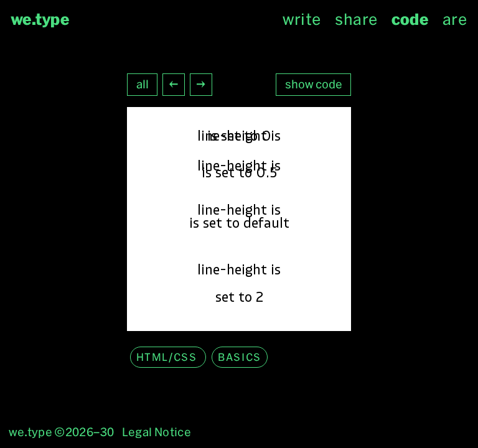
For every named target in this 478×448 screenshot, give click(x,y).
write (302, 19)
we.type (40, 19)
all (143, 84)
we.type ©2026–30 (62, 432)
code (410, 19)
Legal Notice (157, 432)
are (455, 19)
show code (314, 84)
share (356, 19)
